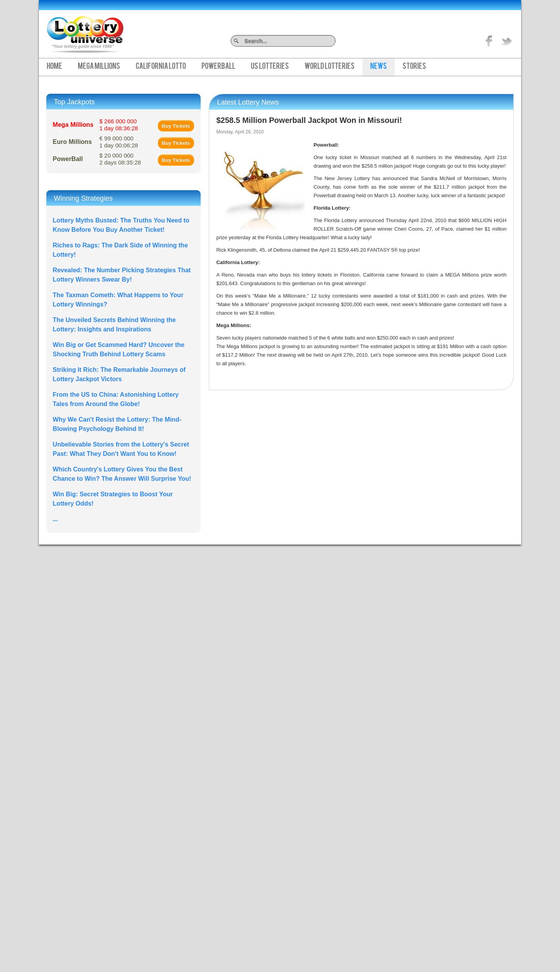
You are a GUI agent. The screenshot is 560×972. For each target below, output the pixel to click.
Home (54, 67)
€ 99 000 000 (119, 142)
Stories (414, 67)
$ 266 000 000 (119, 125)
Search (333, 41)
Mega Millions (99, 67)
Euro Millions (72, 142)
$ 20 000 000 (120, 159)
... (55, 519)
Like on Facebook (489, 41)
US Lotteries (270, 67)
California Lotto (161, 67)
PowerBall (218, 67)
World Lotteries (330, 67)
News (379, 67)
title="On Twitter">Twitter (506, 41)
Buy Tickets (176, 126)
